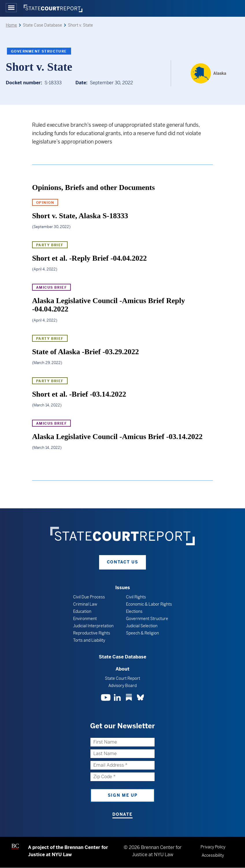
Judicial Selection (142, 626)
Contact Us (123, 562)
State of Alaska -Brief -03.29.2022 (86, 352)
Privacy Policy (213, 847)
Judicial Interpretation (93, 626)
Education (82, 611)
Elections (134, 611)
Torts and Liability (89, 640)
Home (11, 25)
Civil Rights (136, 597)
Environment (85, 619)
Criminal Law (85, 604)
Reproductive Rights (92, 633)
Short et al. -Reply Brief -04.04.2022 (89, 258)
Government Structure (39, 51)
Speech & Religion (142, 633)
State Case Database (122, 657)
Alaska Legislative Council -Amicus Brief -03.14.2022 (117, 437)
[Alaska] (208, 73)
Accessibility (213, 855)
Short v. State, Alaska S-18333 (80, 216)
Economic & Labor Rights (149, 604)
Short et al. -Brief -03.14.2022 (79, 394)
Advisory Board (122, 686)
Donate (122, 814)
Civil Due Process (89, 597)
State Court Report (122, 678)
